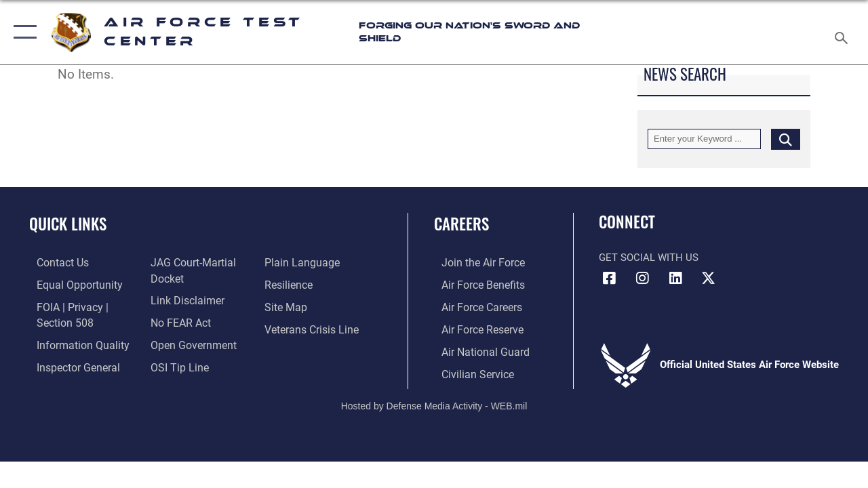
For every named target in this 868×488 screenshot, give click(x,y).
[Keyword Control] (704, 139)
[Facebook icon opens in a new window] (609, 279)
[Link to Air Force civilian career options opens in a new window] (469, 371)
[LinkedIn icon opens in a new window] (675, 279)
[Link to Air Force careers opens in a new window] (474, 306)
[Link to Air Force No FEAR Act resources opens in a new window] (177, 321)
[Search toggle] (844, 32)
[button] (22, 32)
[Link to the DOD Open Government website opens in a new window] (188, 342)
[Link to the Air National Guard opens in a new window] (476, 349)
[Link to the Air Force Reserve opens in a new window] (474, 327)
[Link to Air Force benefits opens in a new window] (474, 284)
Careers (461, 224)
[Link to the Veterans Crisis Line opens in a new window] (312, 327)
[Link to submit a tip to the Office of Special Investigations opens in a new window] (175, 364)
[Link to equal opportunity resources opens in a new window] (70, 284)
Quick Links (68, 224)
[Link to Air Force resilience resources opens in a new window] (290, 284)
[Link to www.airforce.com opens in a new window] (474, 262)
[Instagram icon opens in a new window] (642, 279)
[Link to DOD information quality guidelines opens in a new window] (73, 342)
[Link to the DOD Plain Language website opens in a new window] (301, 262)
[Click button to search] (786, 139)
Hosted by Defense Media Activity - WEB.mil (434, 402)
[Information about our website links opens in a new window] (183, 300)
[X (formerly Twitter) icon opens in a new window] (709, 279)
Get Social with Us (649, 258)
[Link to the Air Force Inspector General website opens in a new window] (69, 364)
